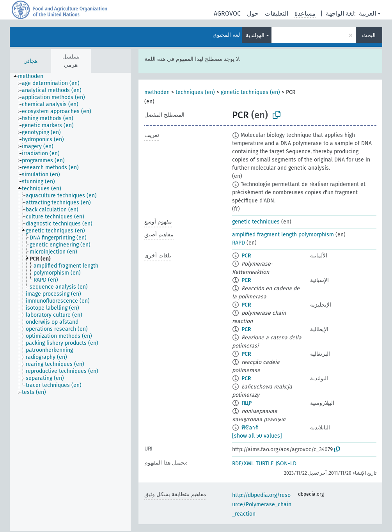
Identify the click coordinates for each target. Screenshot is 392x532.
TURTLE (265, 464)
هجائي (30, 61)
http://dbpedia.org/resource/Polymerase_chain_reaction (262, 505)
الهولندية (255, 35)
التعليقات (277, 13)
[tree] (70, 302)
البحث (369, 35)
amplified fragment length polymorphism (283, 235)
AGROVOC (227, 13)
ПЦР (247, 403)
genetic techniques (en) (250, 92)
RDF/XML (243, 464)
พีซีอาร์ (250, 428)
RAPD (239, 243)
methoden (157, 92)
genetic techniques (256, 222)
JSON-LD (286, 464)
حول (253, 13)
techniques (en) (195, 92)
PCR (246, 256)
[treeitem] (34, 76)
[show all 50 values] (257, 436)
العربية (367, 13)
